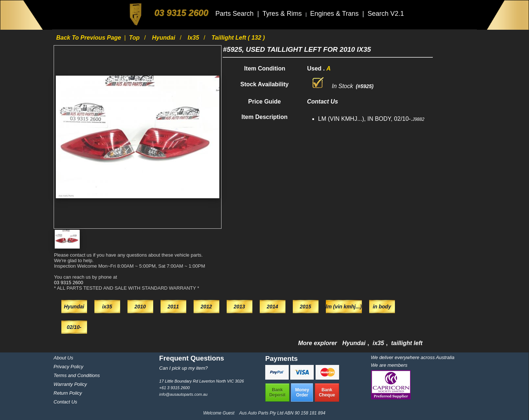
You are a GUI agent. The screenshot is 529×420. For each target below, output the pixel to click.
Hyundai (165, 38)
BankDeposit (277, 392)
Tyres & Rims (283, 14)
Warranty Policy (70, 384)
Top (135, 38)
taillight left (407, 343)
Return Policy (68, 393)
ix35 (194, 38)
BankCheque (327, 392)
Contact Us (65, 402)
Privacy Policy (69, 367)
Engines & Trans (335, 14)
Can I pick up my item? (183, 368)
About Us (63, 358)
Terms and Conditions (77, 375)
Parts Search (235, 14)
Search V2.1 (386, 14)
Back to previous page (89, 38)
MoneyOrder (302, 392)
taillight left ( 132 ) (238, 38)
